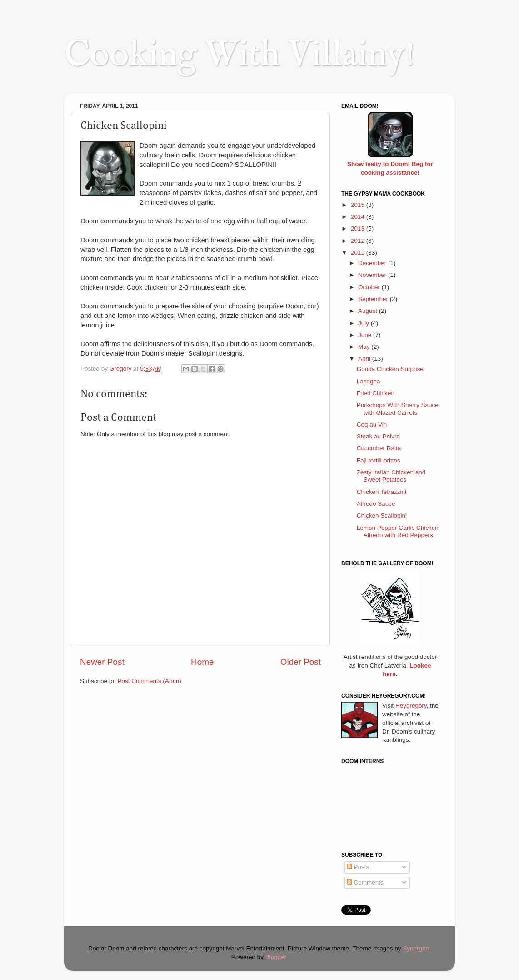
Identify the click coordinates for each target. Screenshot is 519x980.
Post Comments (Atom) (150, 681)
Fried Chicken (376, 393)
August (369, 311)
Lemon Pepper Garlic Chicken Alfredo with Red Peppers (398, 531)
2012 (359, 241)
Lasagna (369, 381)
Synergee (416, 948)
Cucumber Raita (379, 448)
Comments (365, 882)
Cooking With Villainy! (240, 56)
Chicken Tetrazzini (382, 492)
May (365, 347)
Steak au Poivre (378, 436)
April (365, 359)
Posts (358, 867)
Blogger (276, 957)
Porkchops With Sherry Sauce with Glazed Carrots (398, 409)
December (373, 263)
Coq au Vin (372, 425)
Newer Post (102, 662)
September (374, 299)
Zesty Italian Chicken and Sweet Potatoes (391, 476)
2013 (359, 229)
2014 (359, 217)
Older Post (301, 662)
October (370, 287)
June (366, 335)
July (364, 323)
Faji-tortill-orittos (379, 460)
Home (202, 662)
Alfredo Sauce (376, 504)
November (373, 275)
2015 (359, 205)
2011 (359, 253)
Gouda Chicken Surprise (390, 369)
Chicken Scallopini (382, 515)
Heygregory (411, 706)
